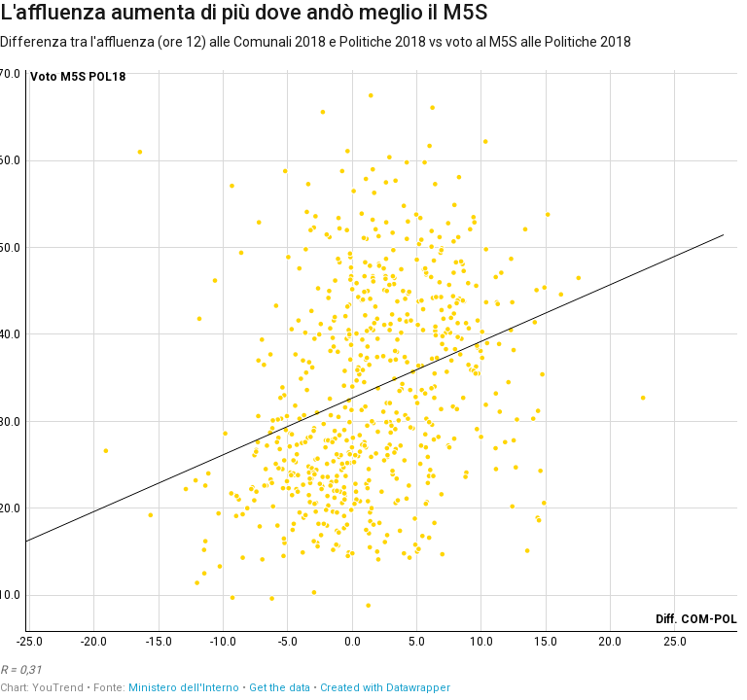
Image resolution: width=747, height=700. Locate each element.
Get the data (280, 688)
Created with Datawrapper (385, 688)
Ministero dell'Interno (184, 688)
